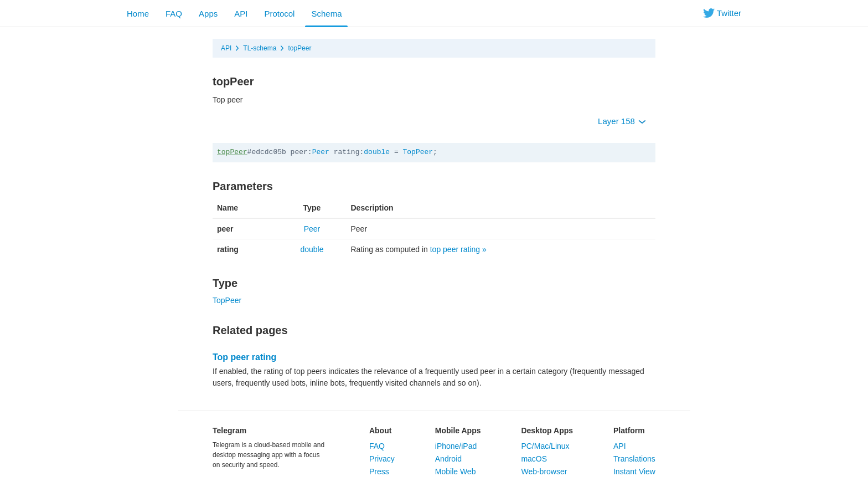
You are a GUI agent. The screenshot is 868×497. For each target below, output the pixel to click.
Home (138, 14)
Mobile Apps (458, 431)
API (241, 14)
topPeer (299, 48)
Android (448, 459)
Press (379, 472)
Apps (208, 14)
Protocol (279, 14)
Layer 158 (622, 121)
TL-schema (260, 48)
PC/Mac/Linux (545, 446)
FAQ (174, 14)
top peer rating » (458, 249)
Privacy (382, 459)
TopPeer (418, 152)
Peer (321, 152)
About (380, 431)
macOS (534, 459)
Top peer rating (244, 357)
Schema (326, 14)
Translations (634, 459)
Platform (629, 431)
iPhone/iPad (456, 446)
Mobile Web (456, 472)
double (377, 152)
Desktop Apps (547, 431)
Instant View (634, 472)
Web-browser (544, 472)
